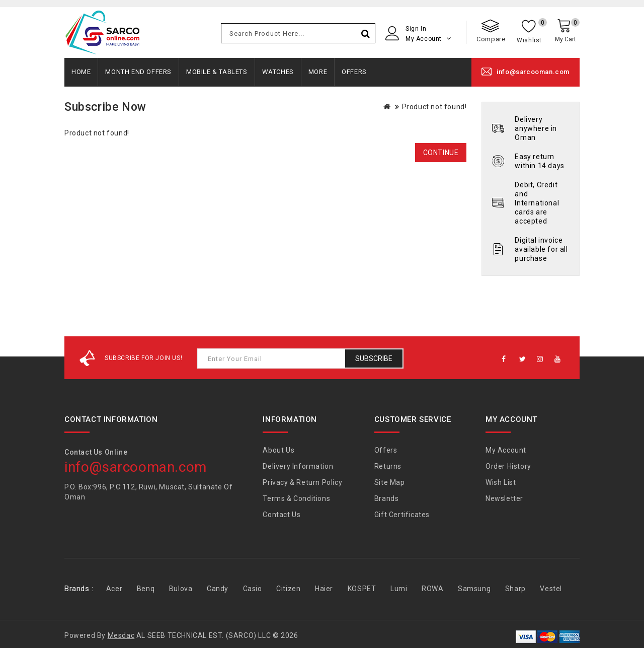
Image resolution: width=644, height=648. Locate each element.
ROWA (432, 589)
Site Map (390, 482)
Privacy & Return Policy (302, 482)
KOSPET (362, 589)
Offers (354, 72)
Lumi (399, 589)
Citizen (288, 589)
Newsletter (504, 498)
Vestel (551, 589)
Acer (114, 589)
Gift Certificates (402, 515)
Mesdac (121, 635)
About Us (278, 450)
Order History (508, 466)
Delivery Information (298, 466)
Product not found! (434, 107)
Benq (146, 589)
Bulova (181, 589)
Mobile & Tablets (217, 72)
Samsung (474, 589)
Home (81, 72)
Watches (278, 72)
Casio (253, 589)
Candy (218, 589)
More (318, 72)
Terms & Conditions (296, 498)
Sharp (515, 589)
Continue (441, 153)
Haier (324, 589)
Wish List (501, 482)
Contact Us (281, 515)
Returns (388, 466)
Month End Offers (138, 72)
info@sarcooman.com (533, 72)
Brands (387, 498)
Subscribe (374, 358)
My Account (506, 450)
